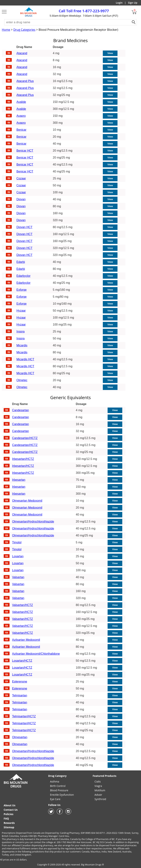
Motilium (100, 790)
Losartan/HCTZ (22, 661)
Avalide (21, 102)
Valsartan (18, 577)
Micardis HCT (25, 359)
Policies (9, 814)
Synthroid (100, 799)
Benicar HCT (25, 151)
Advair (98, 795)
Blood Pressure (59, 790)
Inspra (21, 331)
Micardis (22, 345)
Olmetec (22, 380)
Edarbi (21, 262)
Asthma (55, 781)
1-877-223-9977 (84, 11)
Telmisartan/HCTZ (24, 716)
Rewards (9, 823)
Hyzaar (21, 311)
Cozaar (21, 178)
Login (119, 3)
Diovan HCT (25, 227)
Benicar (21, 130)
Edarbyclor (23, 276)
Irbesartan (19, 480)
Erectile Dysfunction (62, 795)
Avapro (21, 116)
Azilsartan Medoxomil (26, 640)
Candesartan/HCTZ (25, 438)
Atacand (22, 53)
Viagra (98, 786)
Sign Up (133, 3)
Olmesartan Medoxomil (27, 501)
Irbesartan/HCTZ (23, 459)
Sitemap (9, 827)
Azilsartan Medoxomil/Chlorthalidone (36, 654)
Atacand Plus (25, 81)
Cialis (98, 781)
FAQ (6, 818)
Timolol (17, 542)
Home (6, 30)
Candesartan (21, 410)
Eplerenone (20, 682)
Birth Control (58, 786)
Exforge (22, 290)
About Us (10, 805)
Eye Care (55, 799)
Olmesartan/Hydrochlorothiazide (33, 522)
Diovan (21, 199)
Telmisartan (20, 695)
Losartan (18, 556)
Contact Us (11, 810)
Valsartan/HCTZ (23, 605)
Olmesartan (20, 737)
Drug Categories (24, 30)
